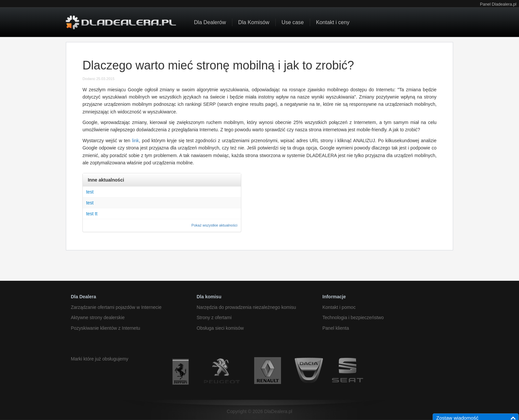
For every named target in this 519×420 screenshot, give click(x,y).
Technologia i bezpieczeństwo (353, 317)
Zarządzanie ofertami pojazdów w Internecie (116, 307)
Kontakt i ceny (333, 22)
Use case (293, 22)
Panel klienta (336, 328)
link (136, 141)
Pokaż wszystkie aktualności (214, 225)
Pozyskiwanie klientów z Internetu (105, 328)
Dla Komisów (254, 22)
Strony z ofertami (214, 317)
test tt (92, 214)
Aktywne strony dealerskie (98, 317)
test (90, 192)
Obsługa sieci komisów (220, 328)
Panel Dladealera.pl (498, 4)
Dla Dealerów (210, 22)
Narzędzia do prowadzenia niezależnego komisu (246, 307)
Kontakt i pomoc (339, 307)
